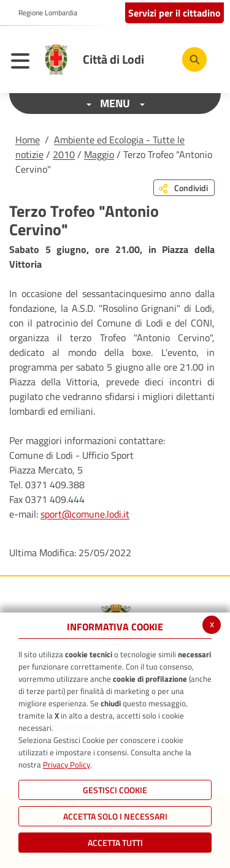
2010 (64, 154)
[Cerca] (194, 59)
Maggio (99, 154)
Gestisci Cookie (115, 790)
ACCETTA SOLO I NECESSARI (115, 816)
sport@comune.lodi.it (85, 514)
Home (28, 140)
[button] (43, 13)
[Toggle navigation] (23, 62)
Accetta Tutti (115, 843)
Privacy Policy (67, 764)
